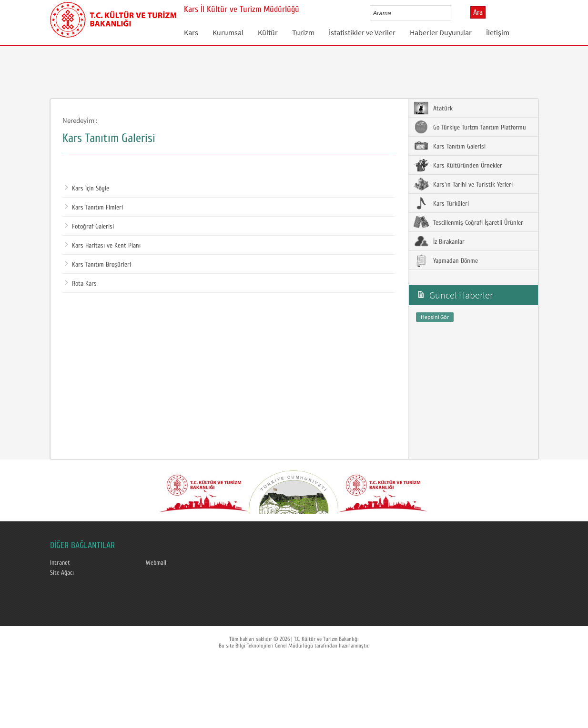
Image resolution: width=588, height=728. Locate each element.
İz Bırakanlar (439, 241)
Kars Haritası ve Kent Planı (103, 246)
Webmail (156, 563)
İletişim (498, 32)
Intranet (60, 563)
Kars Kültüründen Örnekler (458, 165)
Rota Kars (81, 284)
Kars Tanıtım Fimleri (94, 208)
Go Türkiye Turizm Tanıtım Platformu (470, 127)
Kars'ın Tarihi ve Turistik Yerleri (463, 184)
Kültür (268, 32)
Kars (191, 32)
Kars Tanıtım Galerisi (450, 146)
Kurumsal (228, 32)
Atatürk (433, 108)
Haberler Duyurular (441, 32)
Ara (478, 12)
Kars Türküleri (441, 203)
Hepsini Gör (435, 317)
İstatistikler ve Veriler (362, 32)
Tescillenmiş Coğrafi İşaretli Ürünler (468, 222)
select (454, 13)
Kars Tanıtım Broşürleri (98, 265)
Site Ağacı (62, 573)
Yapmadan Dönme (446, 260)
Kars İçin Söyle (87, 189)
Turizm (303, 32)
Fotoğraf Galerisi (89, 227)
